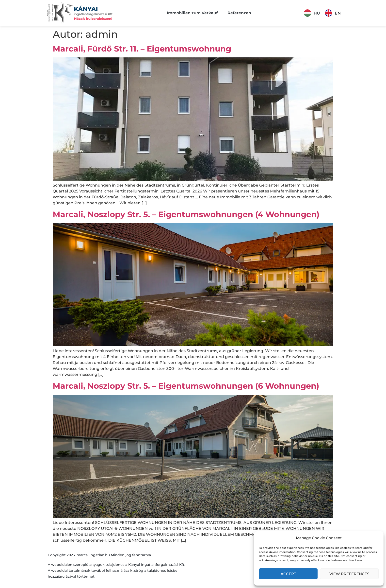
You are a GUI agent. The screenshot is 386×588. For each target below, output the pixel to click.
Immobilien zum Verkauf (192, 13)
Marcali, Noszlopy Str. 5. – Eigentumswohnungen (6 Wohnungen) (186, 386)
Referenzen (239, 13)
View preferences (349, 574)
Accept (288, 574)
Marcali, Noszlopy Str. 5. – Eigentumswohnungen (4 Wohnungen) (186, 214)
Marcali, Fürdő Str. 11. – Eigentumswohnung (142, 49)
